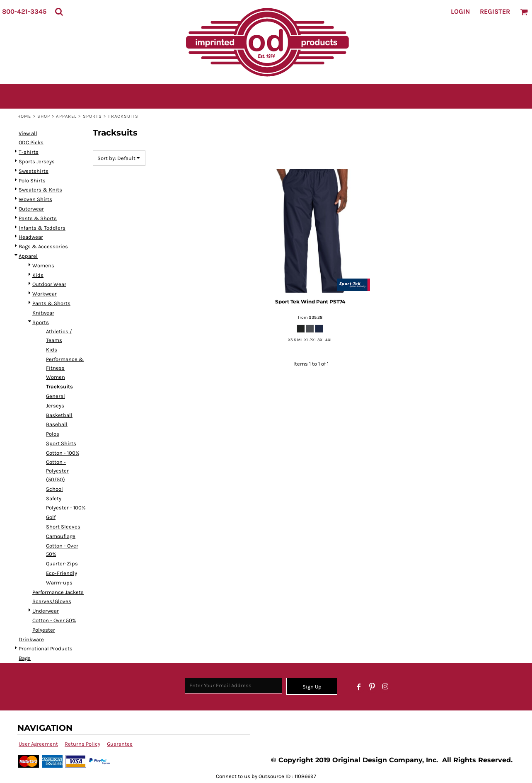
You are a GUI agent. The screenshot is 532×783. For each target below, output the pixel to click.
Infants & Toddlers (42, 228)
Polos (53, 434)
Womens (43, 265)
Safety (54, 498)
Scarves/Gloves (52, 601)
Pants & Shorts (38, 218)
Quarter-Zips (62, 564)
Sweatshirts (34, 171)
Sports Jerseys (37, 161)
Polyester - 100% (66, 508)
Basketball (59, 415)
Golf (51, 517)
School (54, 489)
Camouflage (61, 536)
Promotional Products (46, 648)
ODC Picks (31, 142)
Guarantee (120, 744)
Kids (38, 275)
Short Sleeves (63, 527)
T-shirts (29, 152)
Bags (25, 658)
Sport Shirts (61, 443)
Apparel (66, 116)
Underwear (46, 611)
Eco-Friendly (62, 573)
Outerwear (31, 209)
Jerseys (55, 406)
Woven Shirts (35, 199)
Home (24, 116)
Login (460, 11)
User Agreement (38, 744)
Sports (93, 116)
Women (56, 377)
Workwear (45, 294)
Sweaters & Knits (40, 190)
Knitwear (43, 313)
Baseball (57, 424)
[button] (59, 12)
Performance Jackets (58, 592)
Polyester (44, 630)
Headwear (31, 237)
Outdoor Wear (49, 284)
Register (495, 11)
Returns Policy (82, 744)
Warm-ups (59, 583)
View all (28, 133)
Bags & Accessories (43, 246)
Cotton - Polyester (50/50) (57, 471)
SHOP (44, 116)
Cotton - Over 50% (54, 620)
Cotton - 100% (63, 453)
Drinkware (31, 639)
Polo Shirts (32, 181)
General (56, 396)
